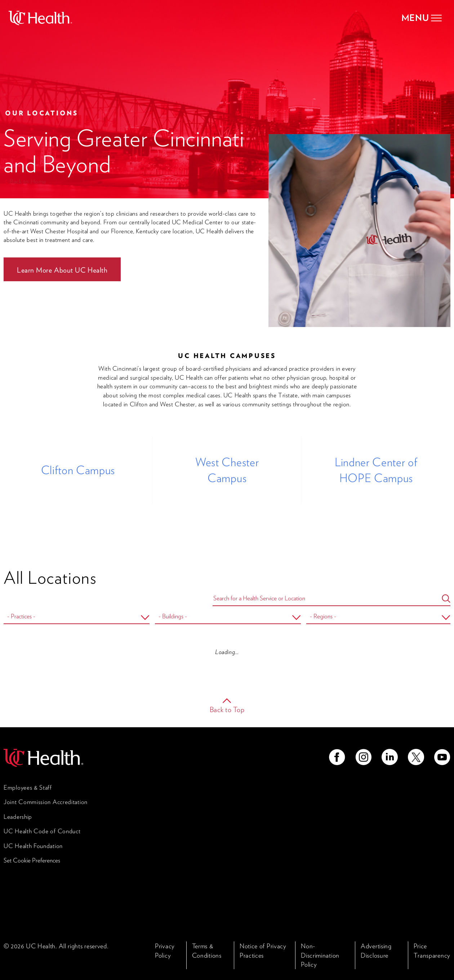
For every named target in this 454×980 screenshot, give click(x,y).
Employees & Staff (28, 787)
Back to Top (227, 710)
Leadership (18, 817)
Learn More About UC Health (62, 270)
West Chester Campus (227, 470)
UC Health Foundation (33, 846)
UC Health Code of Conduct (42, 831)
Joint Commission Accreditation (46, 802)
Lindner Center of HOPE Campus (376, 470)
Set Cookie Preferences (32, 860)
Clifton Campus (78, 470)
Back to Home (28, 181)
